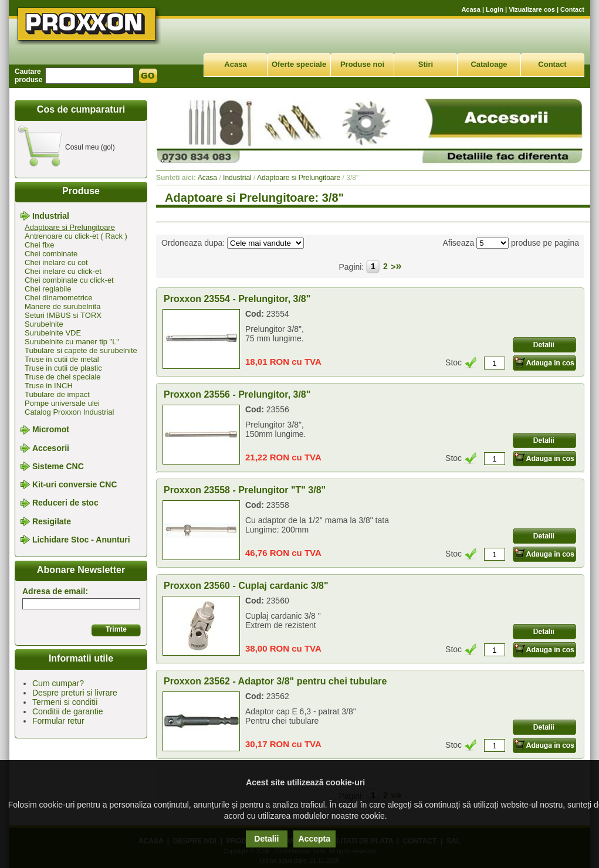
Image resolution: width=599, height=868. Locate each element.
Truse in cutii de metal (62, 359)
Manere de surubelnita (62, 306)
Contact (572, 9)
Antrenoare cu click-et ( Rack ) (76, 236)
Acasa (471, 9)
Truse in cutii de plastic (63, 368)
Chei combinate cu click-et (69, 280)
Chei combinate (51, 254)
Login (495, 9)
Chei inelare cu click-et (63, 271)
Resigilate (52, 521)
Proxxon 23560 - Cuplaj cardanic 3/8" (246, 586)
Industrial (51, 216)
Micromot (51, 430)
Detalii (266, 839)
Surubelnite (44, 324)
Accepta (314, 839)
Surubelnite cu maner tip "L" (72, 342)
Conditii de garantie (68, 711)
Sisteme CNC (58, 466)
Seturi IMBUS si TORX (63, 315)
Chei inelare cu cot (56, 262)
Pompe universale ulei (62, 403)
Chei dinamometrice (59, 298)
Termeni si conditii (65, 702)
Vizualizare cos (532, 9)
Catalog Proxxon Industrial (69, 412)
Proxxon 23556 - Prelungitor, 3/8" (237, 394)
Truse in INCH (49, 386)
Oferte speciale (299, 64)
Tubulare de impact (57, 394)
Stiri (426, 64)
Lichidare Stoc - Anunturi (81, 540)
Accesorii (51, 448)
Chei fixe (40, 245)
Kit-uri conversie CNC (75, 484)
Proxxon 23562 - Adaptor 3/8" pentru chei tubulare (275, 681)
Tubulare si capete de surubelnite (81, 350)
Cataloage (489, 64)
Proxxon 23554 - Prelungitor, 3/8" (237, 299)
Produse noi (362, 64)
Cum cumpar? (58, 683)
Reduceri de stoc (65, 503)
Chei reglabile (48, 289)
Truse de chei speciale (63, 377)
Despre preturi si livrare (75, 693)
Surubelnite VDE (53, 333)
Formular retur (58, 721)
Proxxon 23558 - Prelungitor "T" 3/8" (245, 490)
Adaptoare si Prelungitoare (70, 227)
